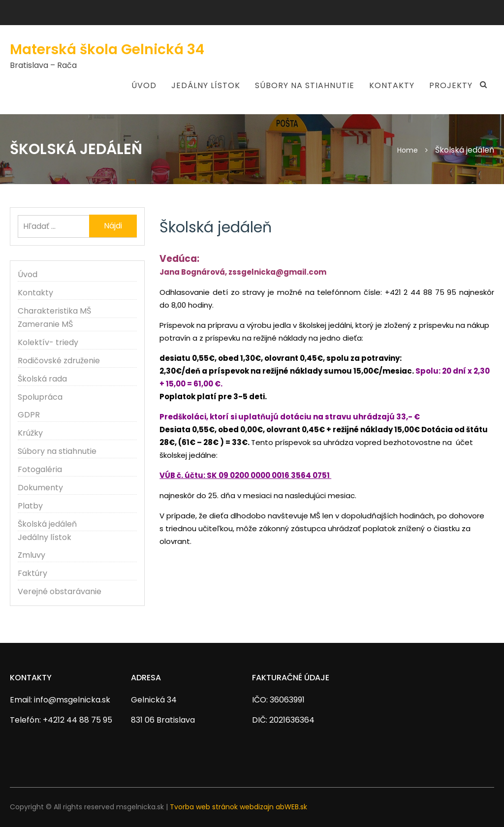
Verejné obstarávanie (60, 591)
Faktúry (32, 573)
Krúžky (30, 433)
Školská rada (42, 379)
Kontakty (392, 85)
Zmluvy (31, 555)
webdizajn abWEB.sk (273, 807)
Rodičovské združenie (59, 361)
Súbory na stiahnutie (305, 85)
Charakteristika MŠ (54, 311)
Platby (30, 506)
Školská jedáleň (47, 524)
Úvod (144, 85)
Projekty (451, 85)
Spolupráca (40, 397)
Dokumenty (40, 488)
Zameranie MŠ (45, 324)
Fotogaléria (40, 469)
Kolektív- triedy (48, 342)
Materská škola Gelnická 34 (107, 49)
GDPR (29, 415)
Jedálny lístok (206, 85)
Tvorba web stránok (204, 807)
